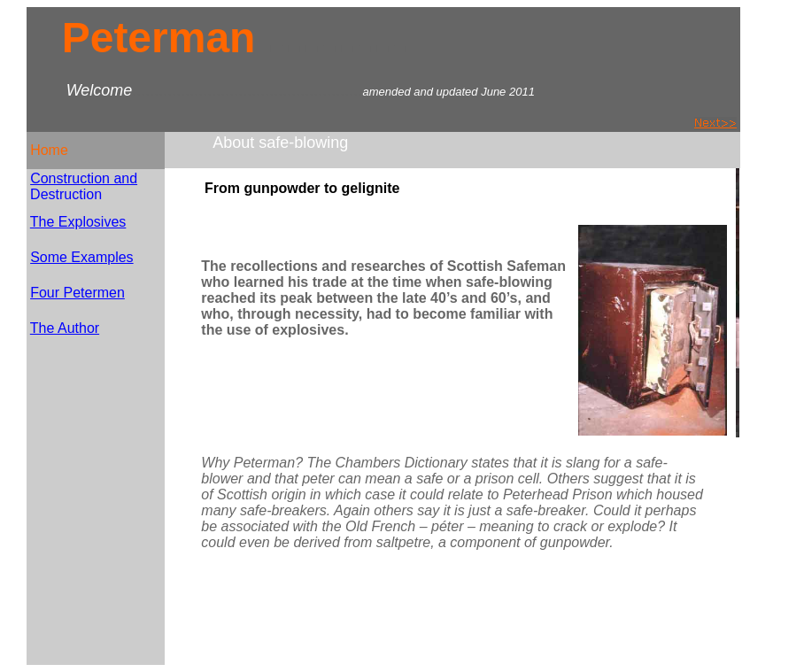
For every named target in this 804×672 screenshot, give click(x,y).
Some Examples (82, 257)
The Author (65, 328)
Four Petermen (77, 293)
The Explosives (78, 222)
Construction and (84, 178)
